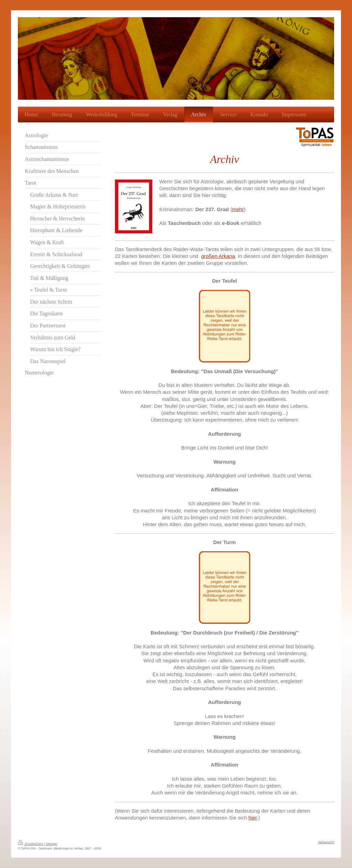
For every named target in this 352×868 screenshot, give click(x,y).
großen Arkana (218, 256)
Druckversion (31, 844)
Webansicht (326, 842)
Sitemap (51, 844)
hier (253, 818)
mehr (238, 209)
